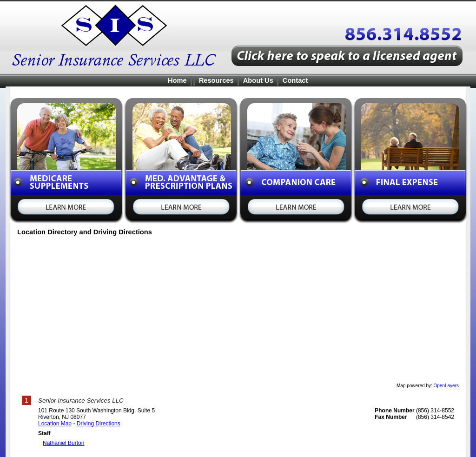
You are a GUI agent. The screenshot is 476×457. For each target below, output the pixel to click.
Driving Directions (99, 424)
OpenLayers (446, 386)
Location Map (55, 424)
